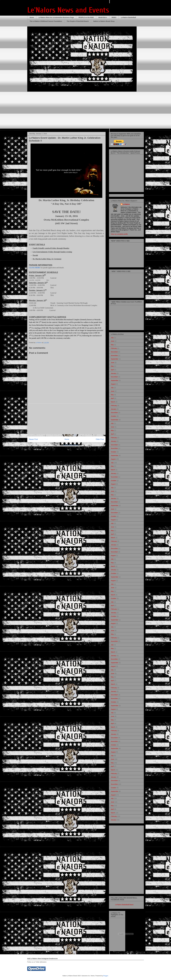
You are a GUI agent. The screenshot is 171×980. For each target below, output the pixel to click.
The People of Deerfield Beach (78, 21)
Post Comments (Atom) (71, 445)
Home (32, 17)
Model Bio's (103, 17)
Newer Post (33, 439)
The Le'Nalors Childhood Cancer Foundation (46, 21)
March (113, 402)
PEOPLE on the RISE (86, 17)
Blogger (106, 976)
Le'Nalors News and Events (68, 10)
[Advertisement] (66, 419)
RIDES (114, 17)
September (115, 359)
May (112, 345)
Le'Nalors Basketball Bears (124, 905)
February (114, 348)
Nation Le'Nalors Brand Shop (104, 21)
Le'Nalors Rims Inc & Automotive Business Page (56, 17)
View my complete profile (119, 234)
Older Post (100, 439)
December (114, 352)
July (112, 338)
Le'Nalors (126, 204)
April (112, 370)
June (112, 341)
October (114, 416)
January (114, 373)
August (113, 384)
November (114, 355)
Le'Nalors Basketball (128, 17)
